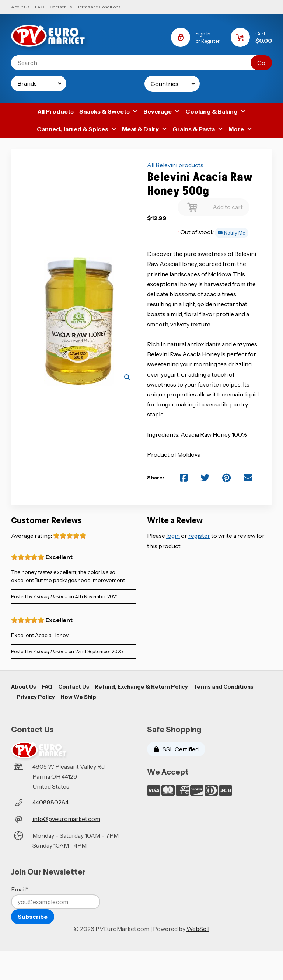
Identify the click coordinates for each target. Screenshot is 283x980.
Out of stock (196, 232)
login (173, 536)
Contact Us (61, 7)
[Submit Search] (261, 63)
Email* (20, 889)
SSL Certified (176, 749)
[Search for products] (136, 63)
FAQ (40, 7)
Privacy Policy (36, 697)
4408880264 (50, 802)
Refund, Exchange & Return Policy (141, 687)
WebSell (198, 929)
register (199, 536)
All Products (55, 111)
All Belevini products (175, 165)
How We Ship (78, 697)
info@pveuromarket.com (66, 819)
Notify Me (231, 233)
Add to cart (214, 205)
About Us (20, 7)
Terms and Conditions (99, 7)
